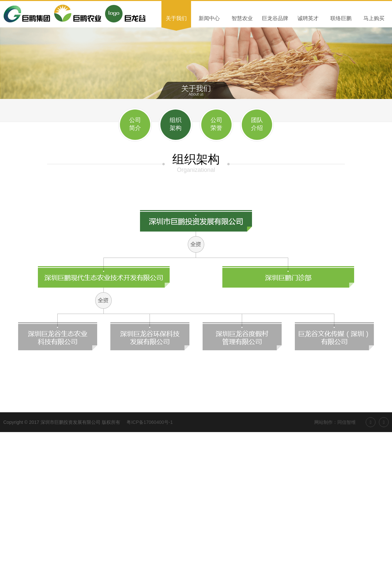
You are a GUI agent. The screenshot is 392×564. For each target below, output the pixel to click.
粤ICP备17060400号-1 (150, 422)
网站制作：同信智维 (335, 422)
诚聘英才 (308, 18)
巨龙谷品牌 (275, 18)
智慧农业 (242, 18)
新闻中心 (209, 18)
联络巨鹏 (341, 18)
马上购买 (374, 18)
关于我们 (176, 18)
